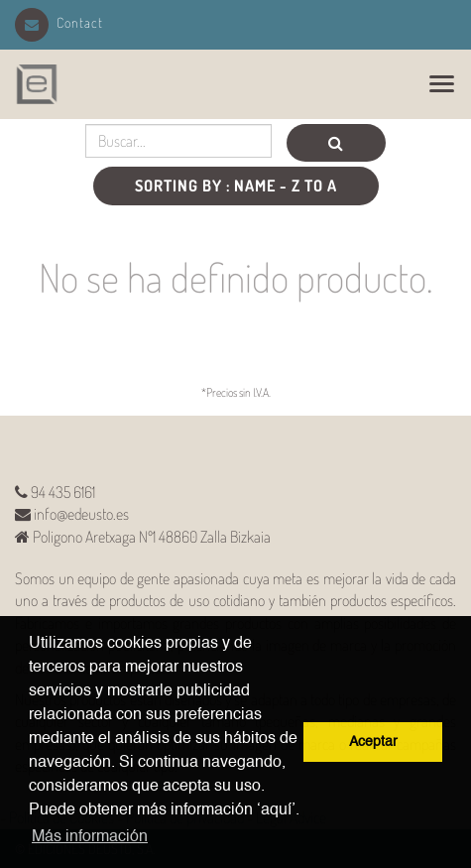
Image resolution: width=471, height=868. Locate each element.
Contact (59, 22)
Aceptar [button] (373, 742)
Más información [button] (90, 837)
